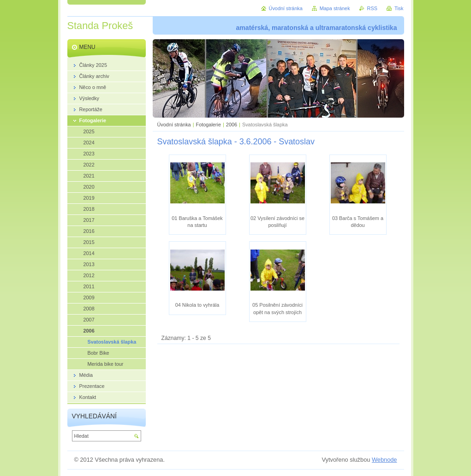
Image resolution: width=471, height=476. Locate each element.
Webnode (385, 460)
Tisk (399, 8)
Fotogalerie (209, 125)
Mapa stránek (335, 8)
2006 (232, 125)
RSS (372, 8)
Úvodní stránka (174, 125)
